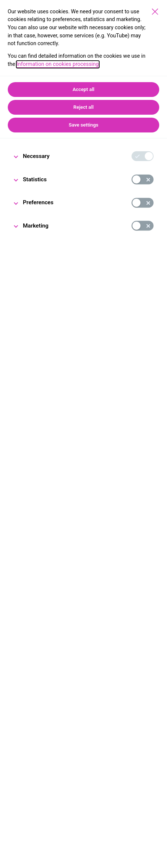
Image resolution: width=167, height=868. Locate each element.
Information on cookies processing (58, 64)
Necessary (36, 156)
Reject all (83, 107)
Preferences (38, 202)
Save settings (83, 125)
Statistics (35, 179)
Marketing (36, 226)
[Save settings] (155, 12)
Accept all (83, 89)
